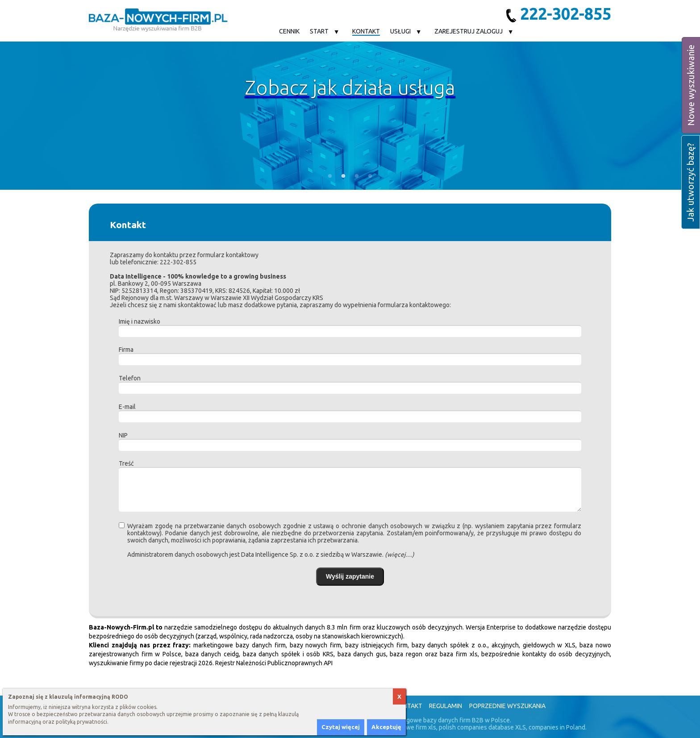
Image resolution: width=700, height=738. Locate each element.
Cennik (289, 31)
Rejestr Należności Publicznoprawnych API (274, 663)
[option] (350, 116)
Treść (126, 463)
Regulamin (446, 706)
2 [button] (343, 176)
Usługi (400, 31)
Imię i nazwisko (140, 321)
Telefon (130, 378)
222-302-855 (559, 14)
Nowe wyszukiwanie (691, 85)
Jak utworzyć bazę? (690, 182)
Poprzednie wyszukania (507, 706)
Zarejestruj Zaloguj (469, 31)
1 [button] (330, 176)
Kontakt (366, 31)
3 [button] (357, 176)
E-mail (127, 407)
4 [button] (370, 176)
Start (319, 31)
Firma (126, 350)
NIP (123, 435)
